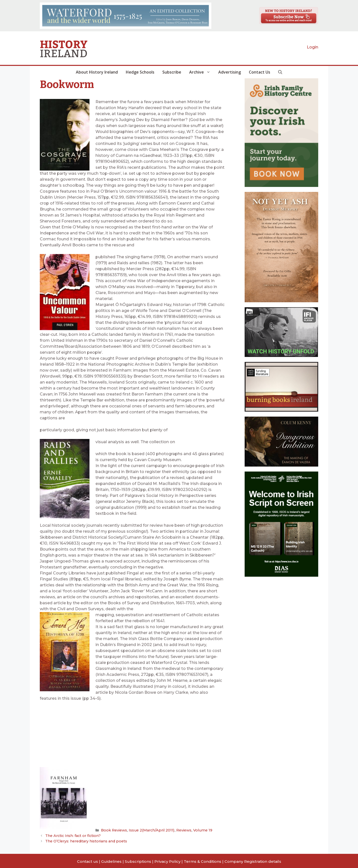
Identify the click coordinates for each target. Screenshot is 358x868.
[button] (280, 72)
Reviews (178, 830)
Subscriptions (138, 860)
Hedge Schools (140, 72)
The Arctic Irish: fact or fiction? (72, 835)
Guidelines (111, 860)
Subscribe (172, 72)
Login (313, 47)
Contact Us (260, 72)
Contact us (88, 860)
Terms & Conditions (202, 860)
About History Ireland (97, 72)
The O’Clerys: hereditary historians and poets (84, 840)
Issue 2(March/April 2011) (148, 830)
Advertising (230, 72)
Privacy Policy (167, 860)
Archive (202, 72)
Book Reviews (113, 830)
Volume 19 (196, 830)
